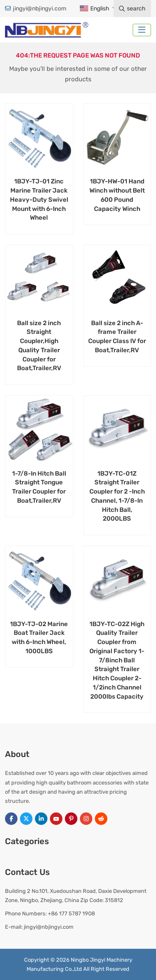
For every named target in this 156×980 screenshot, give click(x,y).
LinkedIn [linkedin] (41, 819)
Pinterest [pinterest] (71, 819)
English (94, 9)
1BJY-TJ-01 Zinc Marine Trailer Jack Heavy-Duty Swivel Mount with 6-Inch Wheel (39, 199)
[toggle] (142, 30)
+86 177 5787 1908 (71, 914)
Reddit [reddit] (101, 819)
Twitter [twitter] (26, 819)
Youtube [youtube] (56, 819)
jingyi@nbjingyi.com (40, 9)
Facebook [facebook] (11, 819)
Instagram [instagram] (86, 819)
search (132, 9)
